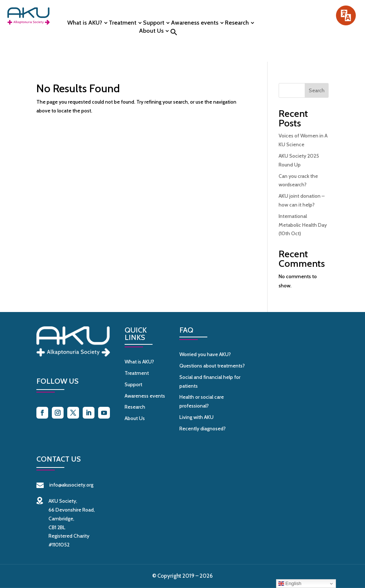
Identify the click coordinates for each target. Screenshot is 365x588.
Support (154, 23)
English (290, 584)
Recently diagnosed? (203, 429)
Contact (307, 39)
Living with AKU (196, 417)
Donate (307, 21)
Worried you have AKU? (205, 354)
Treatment (123, 23)
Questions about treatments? (212, 366)
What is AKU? (85, 23)
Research (237, 23)
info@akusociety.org (65, 485)
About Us (151, 31)
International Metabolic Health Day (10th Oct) (303, 225)
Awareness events (195, 23)
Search (317, 90)
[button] (174, 34)
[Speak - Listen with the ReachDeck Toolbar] (346, 15)
